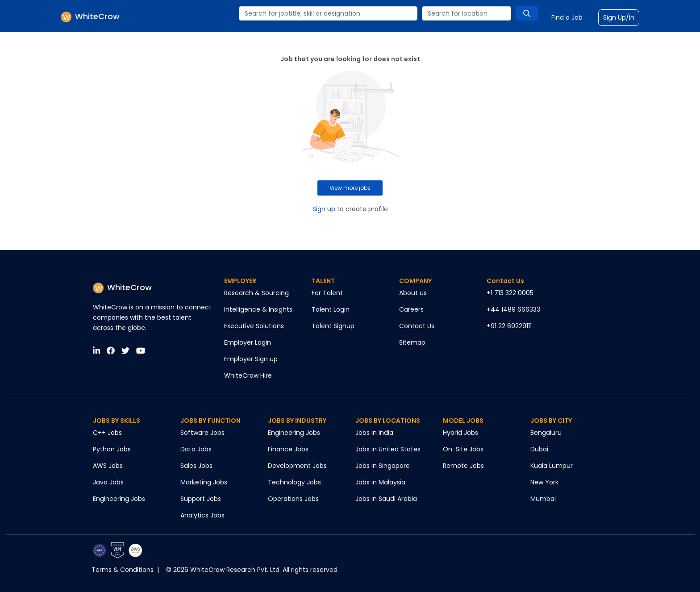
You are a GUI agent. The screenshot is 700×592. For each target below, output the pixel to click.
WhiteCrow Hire (248, 375)
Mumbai (543, 499)
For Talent (327, 293)
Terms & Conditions (123, 570)
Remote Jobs (463, 466)
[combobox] (328, 13)
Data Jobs (196, 449)
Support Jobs (201, 499)
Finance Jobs (288, 449)
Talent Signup (333, 326)
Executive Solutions (254, 326)
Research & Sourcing (256, 293)
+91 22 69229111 (509, 326)
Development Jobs (297, 466)
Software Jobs (202, 433)
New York (544, 482)
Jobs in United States (388, 449)
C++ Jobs (107, 433)
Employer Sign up (251, 359)
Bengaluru (546, 433)
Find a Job (567, 17)
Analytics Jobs (202, 515)
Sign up (324, 209)
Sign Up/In (619, 17)
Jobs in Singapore (383, 466)
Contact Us (417, 326)
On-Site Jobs (463, 449)
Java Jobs (108, 482)
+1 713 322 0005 (510, 293)
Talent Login (331, 309)
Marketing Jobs (204, 482)
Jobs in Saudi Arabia (386, 499)
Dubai (539, 449)
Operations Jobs (293, 499)
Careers (411, 309)
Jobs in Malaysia (380, 482)
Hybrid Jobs (460, 433)
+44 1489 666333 (513, 309)
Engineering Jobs (119, 499)
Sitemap (412, 342)
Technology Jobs (294, 482)
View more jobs (350, 188)
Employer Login (248, 342)
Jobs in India (374, 433)
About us (413, 293)
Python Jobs (112, 449)
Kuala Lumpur (552, 466)
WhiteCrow (122, 287)
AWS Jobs (108, 466)
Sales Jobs (196, 466)
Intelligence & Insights (258, 309)
